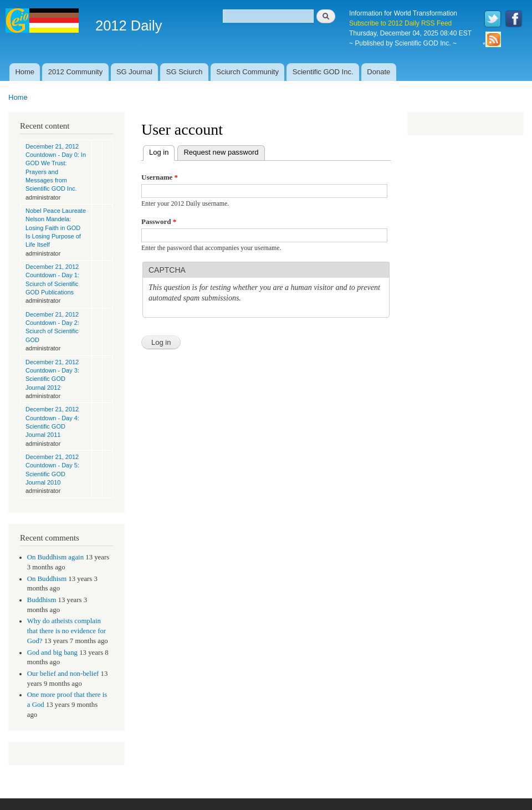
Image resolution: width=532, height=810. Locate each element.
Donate (378, 72)
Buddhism (42, 600)
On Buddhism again (55, 557)
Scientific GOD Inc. (323, 72)
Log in (162, 151)
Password (159, 221)
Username (160, 177)
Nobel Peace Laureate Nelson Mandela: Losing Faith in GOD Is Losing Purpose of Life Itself (56, 228)
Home (25, 72)
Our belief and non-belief (63, 674)
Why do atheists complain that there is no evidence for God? (66, 631)
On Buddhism (47, 579)
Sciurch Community (247, 72)
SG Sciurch (185, 72)
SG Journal (134, 72)
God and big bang (52, 653)
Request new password (221, 152)
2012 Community (75, 72)
